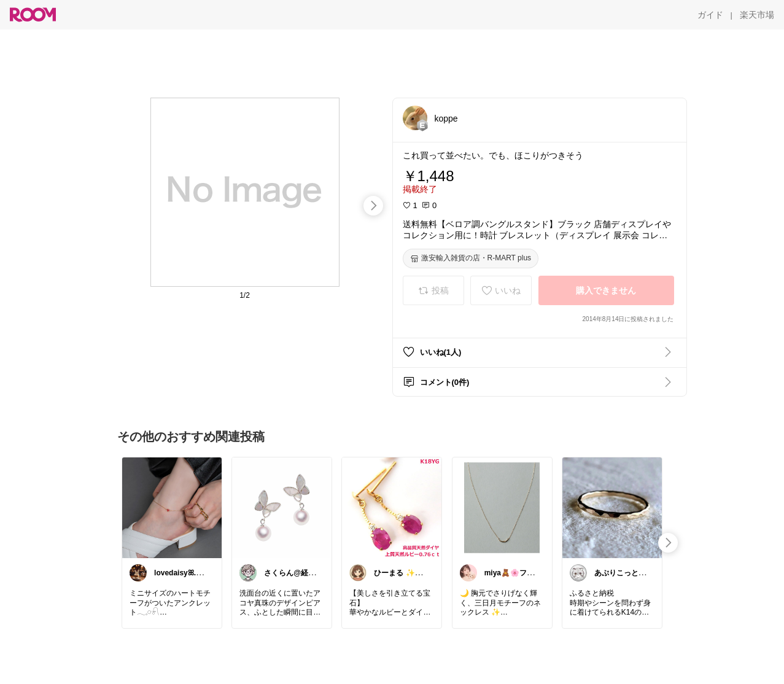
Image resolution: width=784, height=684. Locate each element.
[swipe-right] (373, 206)
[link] (172, 507)
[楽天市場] (757, 15)
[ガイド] (710, 15)
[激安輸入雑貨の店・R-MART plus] (471, 258)
